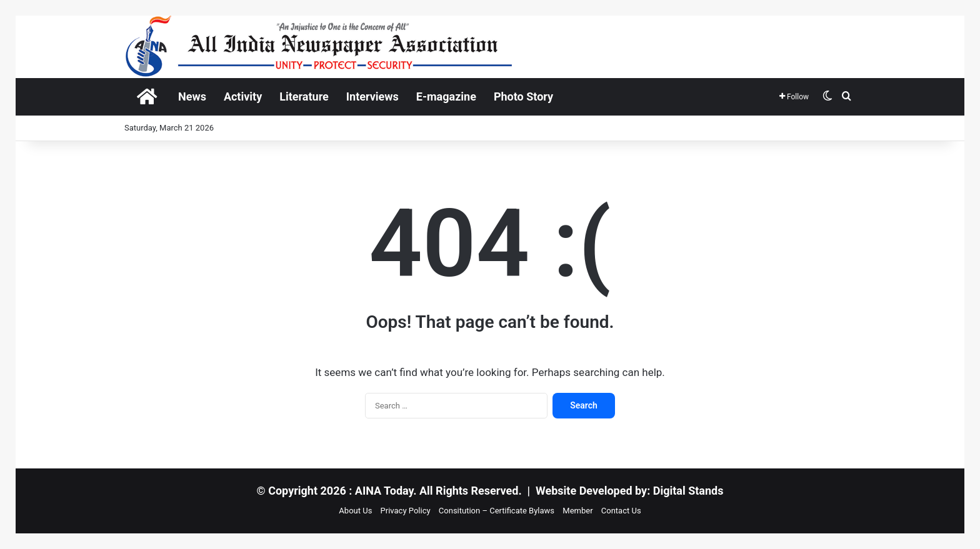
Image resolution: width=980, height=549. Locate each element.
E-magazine (446, 96)
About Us (355, 511)
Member (577, 511)
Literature (304, 96)
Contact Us (621, 511)
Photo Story (523, 96)
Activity (243, 96)
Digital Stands (688, 491)
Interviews (372, 96)
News (192, 96)
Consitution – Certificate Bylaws (497, 511)
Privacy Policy (406, 511)
